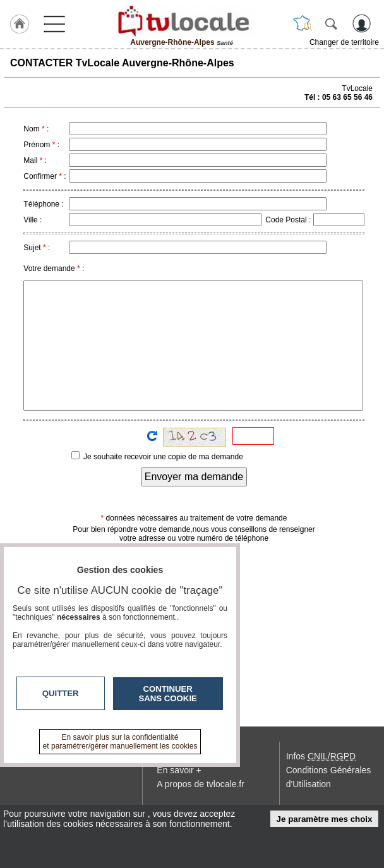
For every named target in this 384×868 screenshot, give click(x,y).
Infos (321, 756)
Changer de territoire (344, 42)
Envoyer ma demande (194, 477)
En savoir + (179, 770)
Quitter (61, 693)
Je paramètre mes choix (325, 819)
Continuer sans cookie (168, 694)
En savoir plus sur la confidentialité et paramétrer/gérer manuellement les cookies (120, 742)
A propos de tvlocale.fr (201, 784)
